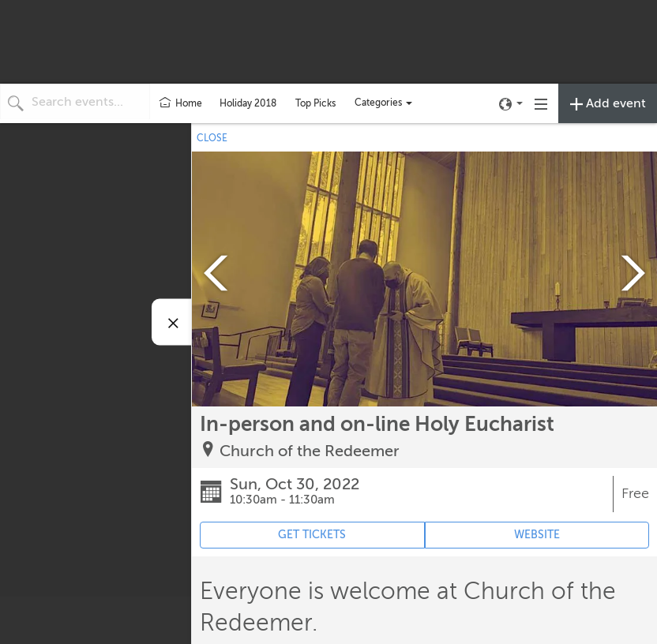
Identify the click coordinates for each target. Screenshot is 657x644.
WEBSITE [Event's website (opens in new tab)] (537, 535)
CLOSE (212, 138)
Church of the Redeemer (310, 451)
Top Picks (315, 103)
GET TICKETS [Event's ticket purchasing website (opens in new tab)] (312, 535)
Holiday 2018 (248, 103)
